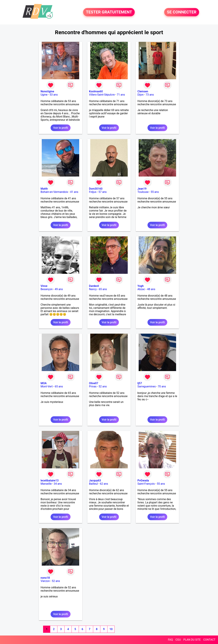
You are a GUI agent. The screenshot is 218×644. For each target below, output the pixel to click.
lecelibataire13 (50, 480)
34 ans (58, 484)
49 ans (59, 289)
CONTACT (209, 640)
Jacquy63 (95, 480)
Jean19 (142, 189)
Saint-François (146, 484)
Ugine (44, 95)
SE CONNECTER (182, 12)
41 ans (74, 192)
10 (111, 629)
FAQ (170, 640)
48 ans (151, 289)
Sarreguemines (147, 386)
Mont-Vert (47, 386)
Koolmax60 (96, 91)
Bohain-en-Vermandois (54, 192)
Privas (93, 386)
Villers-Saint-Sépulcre (102, 95)
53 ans (54, 95)
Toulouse (143, 192)
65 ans (103, 289)
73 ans (150, 95)
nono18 (45, 578)
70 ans (162, 386)
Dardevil (94, 286)
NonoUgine (47, 91)
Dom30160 (96, 189)
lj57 (140, 383)
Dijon (141, 95)
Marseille (46, 484)
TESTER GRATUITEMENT (109, 12)
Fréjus (93, 192)
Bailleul (94, 484)
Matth (44, 189)
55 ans (155, 192)
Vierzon (45, 581)
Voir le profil (60, 128)
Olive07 (94, 383)
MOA (44, 383)
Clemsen (143, 91)
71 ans (121, 95)
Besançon (47, 289)
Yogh (141, 286)
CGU (178, 640)
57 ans (103, 192)
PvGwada (143, 480)
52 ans (103, 386)
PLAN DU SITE (192, 640)
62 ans (104, 484)
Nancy (93, 289)
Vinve (44, 286)
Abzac (141, 289)
